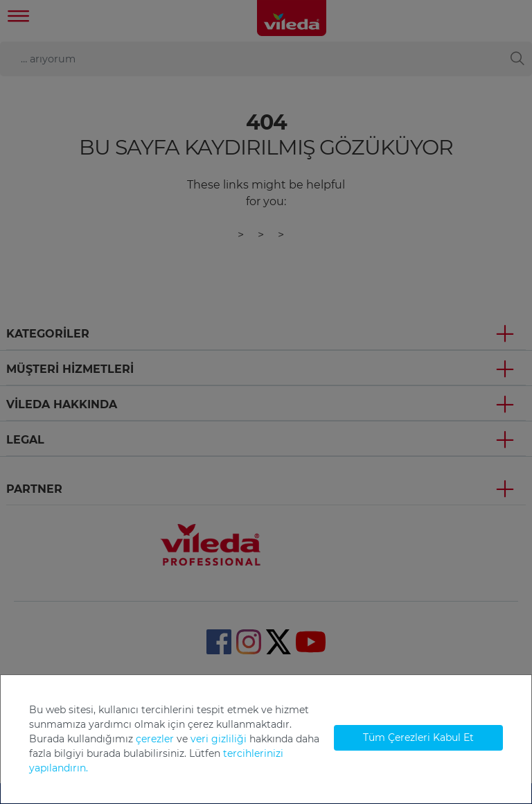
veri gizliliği (219, 739)
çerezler (155, 739)
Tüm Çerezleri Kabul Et (418, 737)
